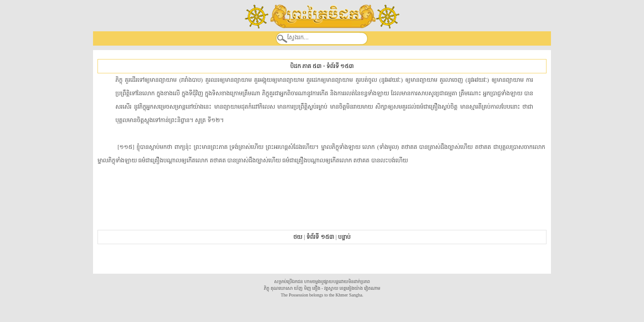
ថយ (298, 237)
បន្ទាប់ (344, 237)
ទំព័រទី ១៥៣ (340, 66)
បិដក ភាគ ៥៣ (306, 66)
